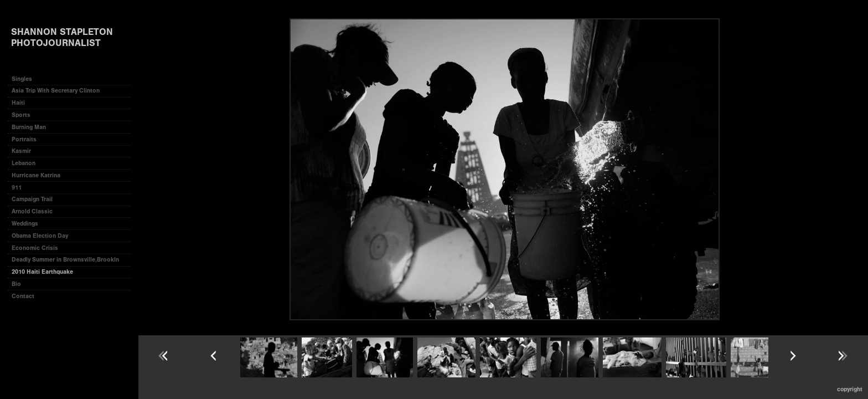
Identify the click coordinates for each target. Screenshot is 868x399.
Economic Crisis (35, 248)
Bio (16, 284)
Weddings (25, 224)
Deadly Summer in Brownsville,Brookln (65, 260)
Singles (22, 79)
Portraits (24, 139)
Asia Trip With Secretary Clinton (56, 91)
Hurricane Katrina (36, 175)
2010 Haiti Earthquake (42, 272)
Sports (21, 115)
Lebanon (24, 163)
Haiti (18, 103)
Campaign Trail (32, 199)
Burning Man (29, 127)
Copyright (850, 389)
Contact (23, 296)
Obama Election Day (40, 236)
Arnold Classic (32, 211)
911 (17, 188)
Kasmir (21, 151)
